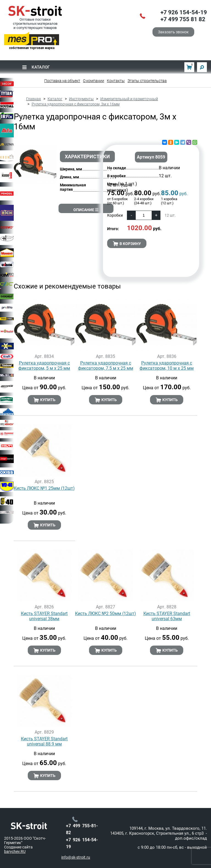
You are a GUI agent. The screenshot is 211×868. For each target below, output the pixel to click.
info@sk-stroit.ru (76, 857)
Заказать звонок (173, 32)
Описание (86, 210)
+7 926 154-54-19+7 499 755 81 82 (184, 16)
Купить (44, 400)
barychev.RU (15, 851)
